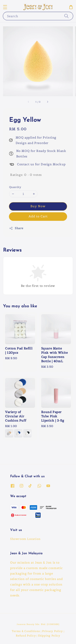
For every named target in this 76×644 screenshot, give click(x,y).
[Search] (66, 16)
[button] (5, 7)
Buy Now (38, 206)
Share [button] (16, 228)
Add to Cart (38, 216)
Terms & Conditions (26, 631)
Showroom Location (25, 539)
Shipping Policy (49, 636)
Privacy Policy (52, 631)
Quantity (15, 187)
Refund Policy (26, 636)
